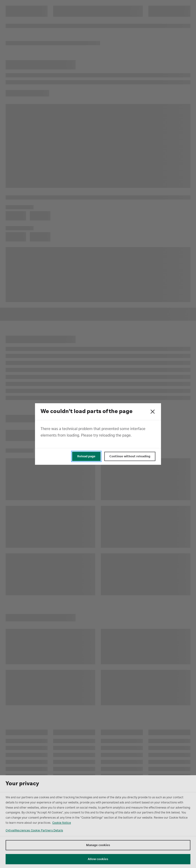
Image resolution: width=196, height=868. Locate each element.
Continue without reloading (130, 456)
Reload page (86, 456)
